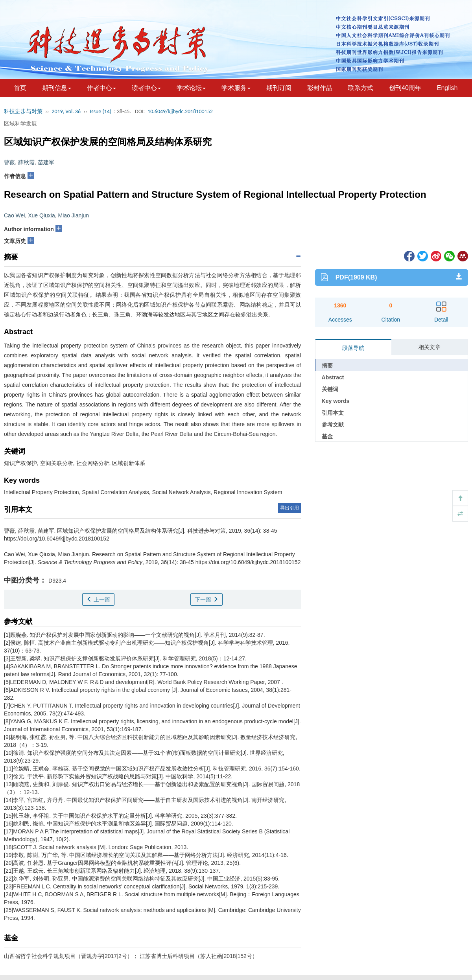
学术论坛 (191, 88)
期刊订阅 (279, 88)
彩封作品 (320, 88)
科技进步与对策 (23, 111)
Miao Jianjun (73, 215)
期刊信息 (57, 88)
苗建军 (46, 162)
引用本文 (333, 413)
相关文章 (430, 347)
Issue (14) (100, 111)
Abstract (333, 377)
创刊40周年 (405, 88)
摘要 (327, 366)
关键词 (330, 389)
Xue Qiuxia (41, 215)
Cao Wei (14, 215)
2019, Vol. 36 (66, 111)
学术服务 (236, 88)
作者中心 (101, 88)
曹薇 (9, 162)
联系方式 (361, 88)
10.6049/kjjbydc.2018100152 (180, 111)
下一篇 (206, 599)
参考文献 (333, 425)
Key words (336, 401)
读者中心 (146, 88)
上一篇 (98, 599)
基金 (327, 436)
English (447, 88)
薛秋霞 (26, 162)
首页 (20, 88)
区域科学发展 (20, 123)
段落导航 (353, 348)
